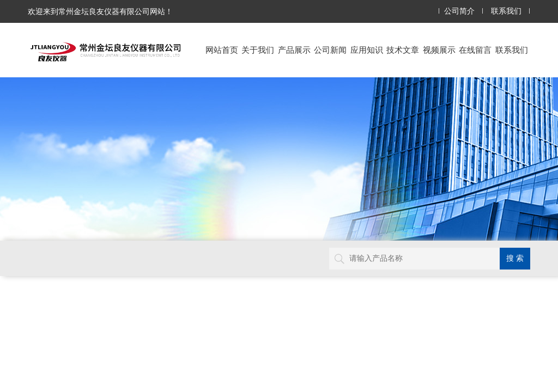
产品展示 (294, 50)
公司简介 (459, 11)
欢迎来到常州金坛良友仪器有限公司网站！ (100, 11)
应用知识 (367, 50)
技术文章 (403, 50)
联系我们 (506, 11)
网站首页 (222, 50)
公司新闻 (330, 50)
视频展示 (439, 50)
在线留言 (475, 50)
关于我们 (258, 50)
